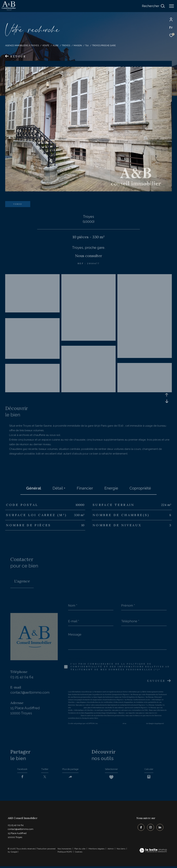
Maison (78, 45)
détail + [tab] (59, 488)
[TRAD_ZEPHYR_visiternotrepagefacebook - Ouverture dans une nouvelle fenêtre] (140, 828)
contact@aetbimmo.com (30, 692)
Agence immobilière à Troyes (22, 45)
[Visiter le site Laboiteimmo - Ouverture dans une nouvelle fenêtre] (153, 853)
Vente (46, 45)
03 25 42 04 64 (22, 677)
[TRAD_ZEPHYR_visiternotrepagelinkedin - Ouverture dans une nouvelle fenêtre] (159, 828)
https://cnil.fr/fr (77, 708)
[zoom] (32, 314)
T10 (87, 45)
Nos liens (121, 850)
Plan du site (80, 850)
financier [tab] (85, 488)
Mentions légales (97, 850)
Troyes (66, 45)
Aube (56, 45)
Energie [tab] (111, 488)
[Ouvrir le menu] (171, 6)
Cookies (79, 854)
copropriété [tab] (140, 488)
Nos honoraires (64, 850)
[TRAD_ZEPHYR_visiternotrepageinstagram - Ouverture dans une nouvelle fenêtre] (149, 828)
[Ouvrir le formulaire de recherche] (153, 6)
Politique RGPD (65, 854)
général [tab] (34, 488)
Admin (111, 850)
